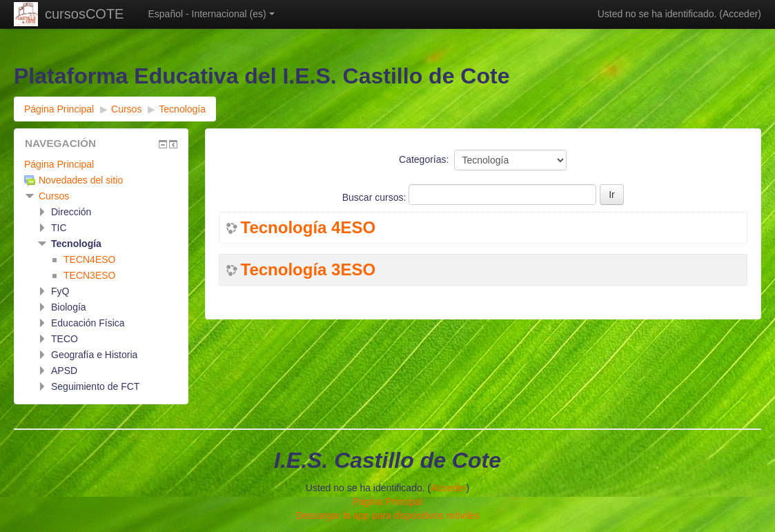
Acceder (740, 14)
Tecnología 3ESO (308, 270)
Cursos (54, 196)
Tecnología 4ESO (308, 228)
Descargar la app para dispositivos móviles (387, 515)
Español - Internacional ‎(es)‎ (211, 14)
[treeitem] (101, 164)
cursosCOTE (84, 14)
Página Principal (59, 164)
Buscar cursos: (375, 197)
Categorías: (424, 159)
